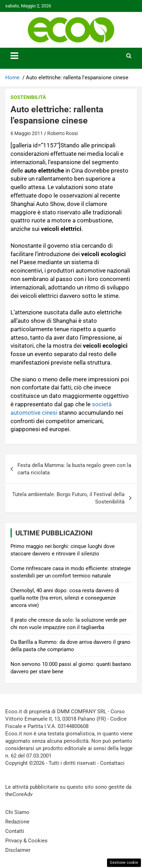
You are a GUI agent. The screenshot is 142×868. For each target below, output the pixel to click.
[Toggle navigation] (14, 56)
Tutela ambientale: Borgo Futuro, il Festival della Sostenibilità (68, 498)
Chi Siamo (17, 812)
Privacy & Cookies (26, 841)
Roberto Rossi (62, 133)
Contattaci (112, 763)
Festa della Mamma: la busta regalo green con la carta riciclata (74, 469)
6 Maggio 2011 (27, 133)
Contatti (15, 831)
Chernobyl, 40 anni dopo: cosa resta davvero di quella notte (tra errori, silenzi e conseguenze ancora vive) (65, 598)
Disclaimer (18, 850)
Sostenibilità (28, 97)
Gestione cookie (124, 863)
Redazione (17, 822)
